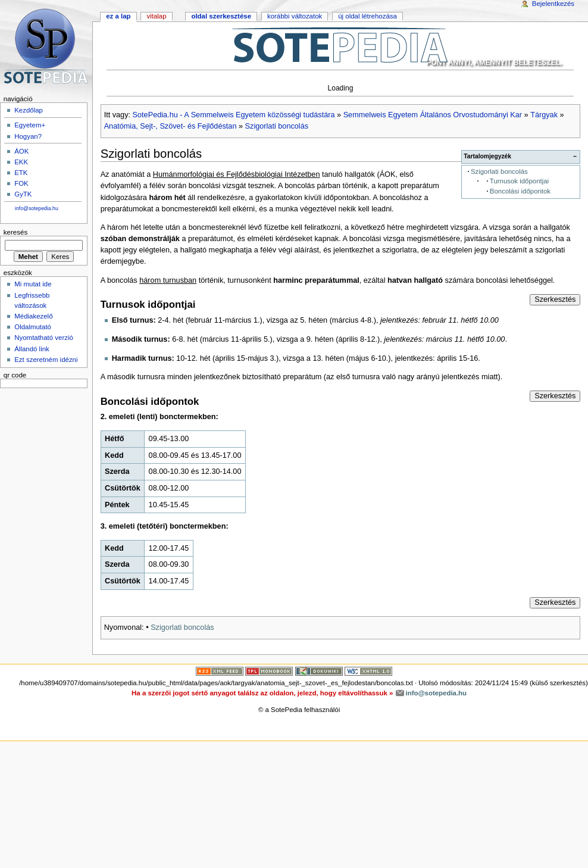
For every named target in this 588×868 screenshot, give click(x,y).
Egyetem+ (30, 125)
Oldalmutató (33, 327)
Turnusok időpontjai (519, 181)
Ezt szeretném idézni (46, 360)
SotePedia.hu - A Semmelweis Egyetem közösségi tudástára (234, 115)
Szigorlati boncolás (277, 126)
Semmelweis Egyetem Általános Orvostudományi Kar (433, 115)
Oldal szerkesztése (221, 16)
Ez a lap (118, 16)
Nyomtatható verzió (44, 338)
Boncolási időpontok (520, 191)
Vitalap (156, 16)
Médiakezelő (33, 316)
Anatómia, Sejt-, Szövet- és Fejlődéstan (171, 126)
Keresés (15, 232)
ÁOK (21, 151)
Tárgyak (544, 115)
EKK (21, 162)
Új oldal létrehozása (367, 16)
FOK (21, 183)
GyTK (23, 194)
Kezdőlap (29, 110)
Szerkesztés (555, 299)
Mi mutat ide (33, 284)
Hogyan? (28, 136)
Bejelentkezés (553, 4)
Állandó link (32, 349)
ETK (21, 173)
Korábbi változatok (295, 16)
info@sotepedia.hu (37, 208)
